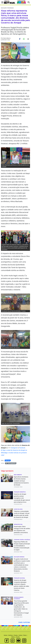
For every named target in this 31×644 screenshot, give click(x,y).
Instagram (15, 448)
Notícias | (11, 635)
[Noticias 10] (14, 440)
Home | (6, 635)
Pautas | (16, 635)
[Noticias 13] (17, 440)
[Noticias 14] (19, 440)
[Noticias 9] (12, 440)
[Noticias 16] (23, 440)
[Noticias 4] (8, 440)
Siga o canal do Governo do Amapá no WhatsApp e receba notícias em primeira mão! (14, 453)
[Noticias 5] (10, 440)
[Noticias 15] (21, 440)
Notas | (21, 635)
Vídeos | (14, 637)
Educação (8, 460)
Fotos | (25, 635)
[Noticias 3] (6, 440)
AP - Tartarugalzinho (11, 463)
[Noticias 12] (15, 440)
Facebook (22, 448)
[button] (2, 2)
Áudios (18, 637)
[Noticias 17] (25, 440)
